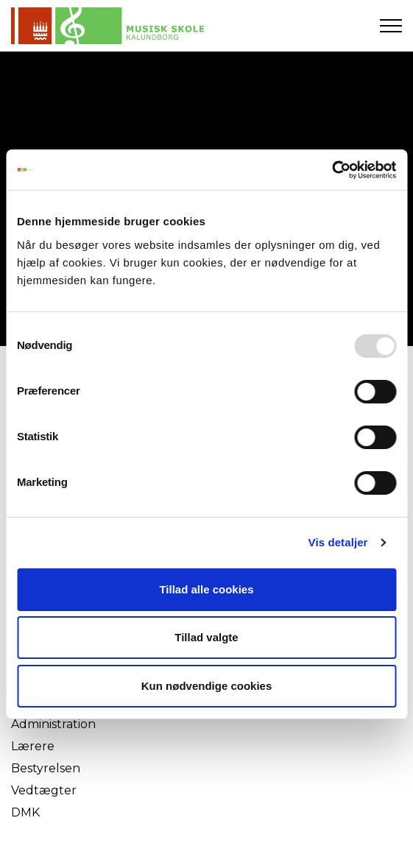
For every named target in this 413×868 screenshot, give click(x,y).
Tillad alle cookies (206, 589)
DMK (25, 812)
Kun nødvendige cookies (207, 686)
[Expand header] (391, 26)
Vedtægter (44, 790)
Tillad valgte (206, 637)
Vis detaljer (338, 542)
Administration (53, 724)
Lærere (33, 746)
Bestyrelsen (46, 768)
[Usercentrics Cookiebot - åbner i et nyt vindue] (332, 170)
